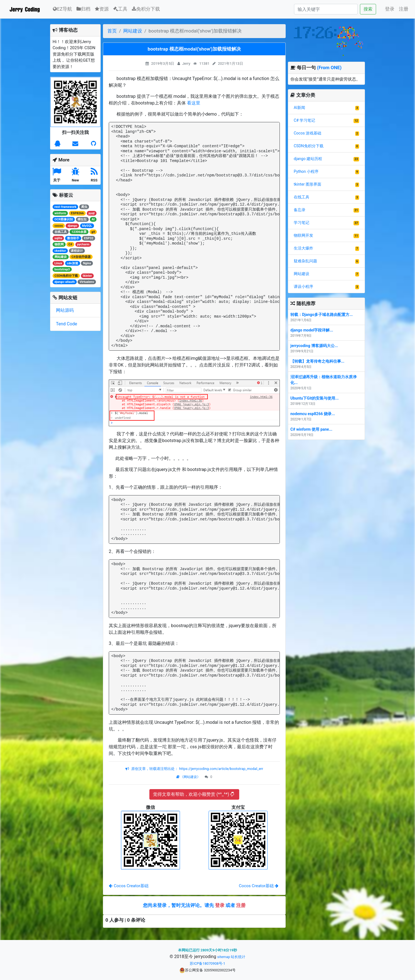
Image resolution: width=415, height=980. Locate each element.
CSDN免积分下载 (309, 146)
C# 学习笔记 (304, 120)
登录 (390, 9)
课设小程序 (303, 286)
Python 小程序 (306, 171)
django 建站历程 (308, 159)
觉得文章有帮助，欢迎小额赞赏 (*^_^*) (193, 794)
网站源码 (65, 310)
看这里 (194, 103)
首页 (112, 31)
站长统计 (238, 957)
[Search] (326, 9)
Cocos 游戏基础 (307, 133)
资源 (102, 9)
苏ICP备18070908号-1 (207, 963)
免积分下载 (146, 9)
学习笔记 (302, 223)
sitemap (224, 957)
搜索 (368, 9)
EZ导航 (62, 8)
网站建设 (133, 31)
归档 (83, 9)
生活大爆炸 (303, 248)
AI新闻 (299, 108)
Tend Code (66, 324)
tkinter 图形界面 (307, 184)
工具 (120, 9)
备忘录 (300, 210)
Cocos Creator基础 (129, 886)
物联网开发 (303, 235)
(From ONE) (329, 68)
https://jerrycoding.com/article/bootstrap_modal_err (221, 769)
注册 (404, 9)
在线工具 (302, 197)
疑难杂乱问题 (305, 261)
